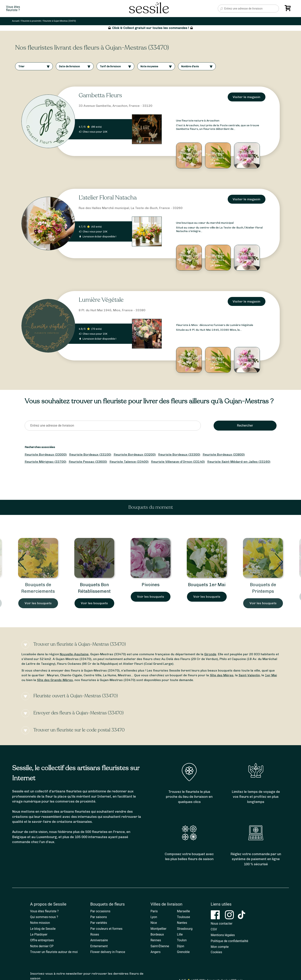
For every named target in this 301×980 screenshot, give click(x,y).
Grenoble (183, 952)
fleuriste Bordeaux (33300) (179, 454)
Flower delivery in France (108, 952)
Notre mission (40, 923)
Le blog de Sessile (43, 929)
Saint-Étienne (160, 946)
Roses (95, 934)
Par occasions (100, 911)
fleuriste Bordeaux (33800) (224, 454)
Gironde (210, 654)
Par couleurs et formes (106, 929)
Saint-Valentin (249, 675)
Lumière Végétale (101, 300)
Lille (180, 934)
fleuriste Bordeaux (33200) (135, 454)
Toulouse (183, 917)
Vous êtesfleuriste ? (13, 9)
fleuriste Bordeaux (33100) (90, 454)
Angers (156, 952)
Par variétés (99, 923)
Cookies (216, 952)
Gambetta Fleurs (100, 95)
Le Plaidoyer (39, 934)
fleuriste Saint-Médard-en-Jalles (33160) (239, 462)
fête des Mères (222, 675)
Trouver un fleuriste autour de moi (54, 952)
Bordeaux (157, 934)
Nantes (182, 923)
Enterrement (99, 946)
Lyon (154, 917)
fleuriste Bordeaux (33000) (46, 454)
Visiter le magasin (246, 97)
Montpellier (159, 929)
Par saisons (99, 917)
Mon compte (220, 947)
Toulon (182, 940)
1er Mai (271, 675)
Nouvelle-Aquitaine (74, 654)
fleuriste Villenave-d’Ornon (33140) (178, 462)
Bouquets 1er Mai (207, 585)
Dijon (181, 946)
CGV (214, 929)
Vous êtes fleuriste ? (45, 911)
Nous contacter (222, 924)
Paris (154, 911)
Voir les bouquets (38, 603)
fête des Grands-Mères (55, 680)
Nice (154, 923)
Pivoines (151, 585)
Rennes (156, 940)
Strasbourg (185, 929)
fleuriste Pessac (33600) (88, 462)
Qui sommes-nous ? (44, 917)
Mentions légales (223, 935)
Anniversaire (99, 940)
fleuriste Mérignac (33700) (45, 462)
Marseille (183, 911)
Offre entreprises (42, 940)
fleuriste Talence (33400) (129, 462)
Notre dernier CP (42, 946)
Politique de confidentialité (230, 941)
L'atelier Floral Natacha (108, 198)
